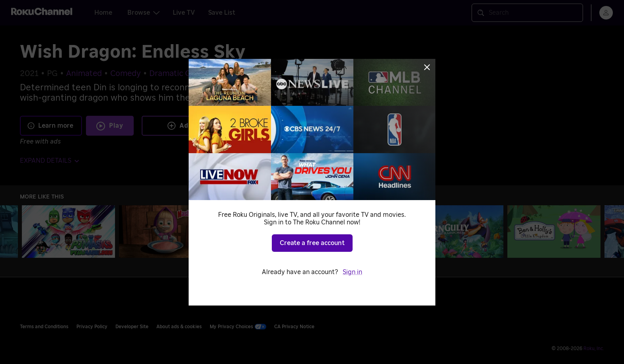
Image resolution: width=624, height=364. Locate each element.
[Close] (427, 67)
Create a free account (312, 243)
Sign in (352, 272)
